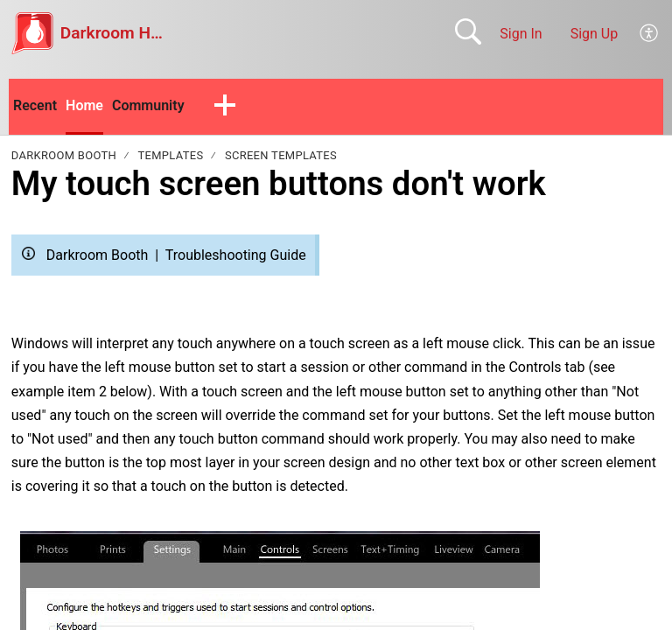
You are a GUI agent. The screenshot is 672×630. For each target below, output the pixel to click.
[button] (225, 107)
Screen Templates (281, 155)
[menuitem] (650, 33)
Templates (171, 155)
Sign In (521, 34)
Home (84, 105)
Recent (35, 105)
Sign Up (595, 34)
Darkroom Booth (64, 155)
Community (148, 105)
